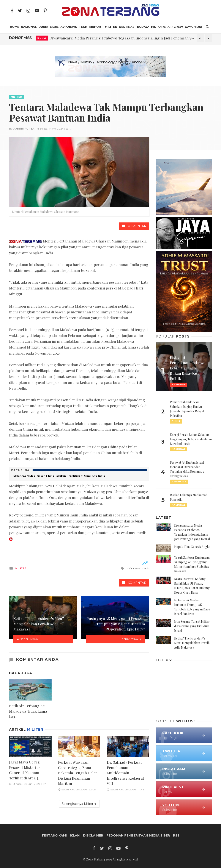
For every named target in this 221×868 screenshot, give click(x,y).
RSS (176, 835)
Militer (111, 27)
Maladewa (134, 568)
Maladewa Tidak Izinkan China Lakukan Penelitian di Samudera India (59, 476)
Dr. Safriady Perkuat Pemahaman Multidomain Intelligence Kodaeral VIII (125, 773)
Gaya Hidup (194, 27)
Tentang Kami (54, 835)
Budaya (143, 27)
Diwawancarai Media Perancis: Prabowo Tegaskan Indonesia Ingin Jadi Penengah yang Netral (130, 38)
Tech (83, 27)
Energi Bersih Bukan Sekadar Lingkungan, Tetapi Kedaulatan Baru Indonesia (191, 439)
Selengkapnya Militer (79, 804)
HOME (15, 27)
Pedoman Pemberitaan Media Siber (138, 835)
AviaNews (69, 27)
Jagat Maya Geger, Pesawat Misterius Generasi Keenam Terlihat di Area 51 (25, 770)
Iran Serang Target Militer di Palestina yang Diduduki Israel (192, 626)
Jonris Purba (24, 129)
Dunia (43, 27)
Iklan (75, 835)
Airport (96, 27)
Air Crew (175, 27)
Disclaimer (93, 835)
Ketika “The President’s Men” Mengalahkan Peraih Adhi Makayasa (192, 643)
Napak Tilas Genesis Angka (192, 547)
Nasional (29, 27)
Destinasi (127, 27)
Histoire (158, 27)
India (146, 568)
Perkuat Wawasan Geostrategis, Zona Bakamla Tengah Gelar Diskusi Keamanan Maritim (78, 773)
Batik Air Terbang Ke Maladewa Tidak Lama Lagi (28, 711)
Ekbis (54, 27)
